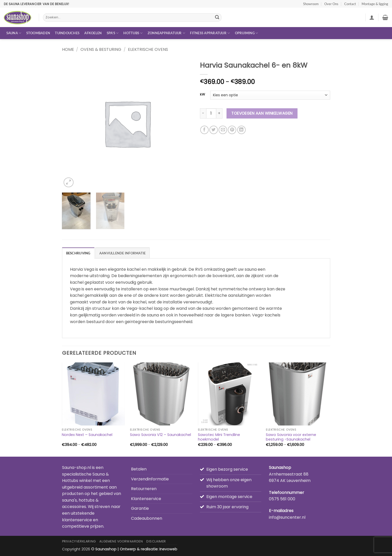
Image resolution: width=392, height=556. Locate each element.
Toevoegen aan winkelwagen (262, 113)
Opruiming (247, 33)
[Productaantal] (211, 113)
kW (203, 94)
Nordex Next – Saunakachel (87, 435)
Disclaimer (156, 541)
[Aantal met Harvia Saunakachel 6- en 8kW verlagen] (203, 113)
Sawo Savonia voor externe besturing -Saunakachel (291, 437)
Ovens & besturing (101, 49)
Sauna (14, 33)
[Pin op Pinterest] (232, 130)
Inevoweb (168, 549)
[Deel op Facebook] (204, 130)
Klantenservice (146, 499)
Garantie (140, 508)
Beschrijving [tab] (78, 253)
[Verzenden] (217, 18)
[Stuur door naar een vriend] (223, 130)
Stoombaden (38, 33)
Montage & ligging (375, 4)
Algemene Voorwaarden (121, 541)
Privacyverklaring (79, 541)
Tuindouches (67, 33)
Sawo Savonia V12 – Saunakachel (161, 435)
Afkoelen (93, 33)
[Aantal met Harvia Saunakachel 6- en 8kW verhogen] (219, 113)
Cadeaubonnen (147, 518)
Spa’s (113, 33)
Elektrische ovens (148, 49)
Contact (350, 4)
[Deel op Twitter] (214, 130)
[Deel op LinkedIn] (241, 130)
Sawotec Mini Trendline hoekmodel (219, 437)
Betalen (139, 469)
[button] (372, 17)
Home (68, 49)
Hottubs (133, 33)
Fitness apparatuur (210, 33)
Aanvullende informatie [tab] (123, 253)
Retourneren (144, 489)
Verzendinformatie (150, 479)
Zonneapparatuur (166, 33)
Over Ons (331, 4)
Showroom (311, 4)
